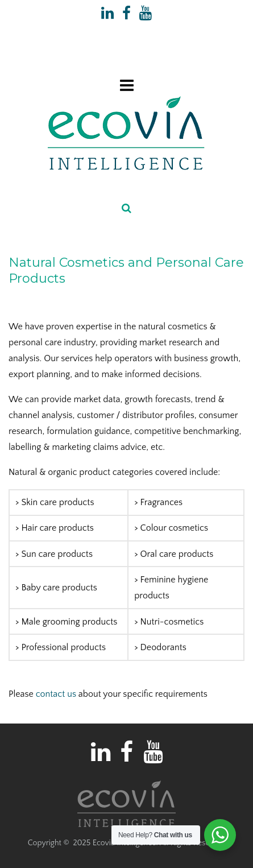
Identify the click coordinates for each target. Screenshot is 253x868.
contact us (56, 694)
